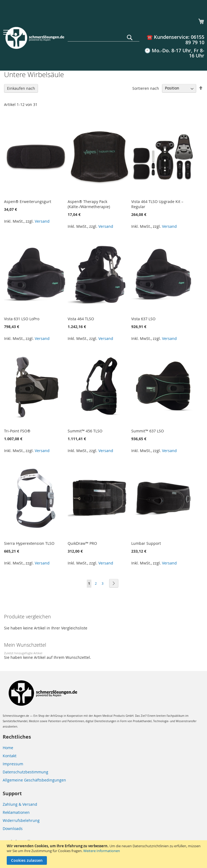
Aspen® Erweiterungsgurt (28, 201)
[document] (104, 854)
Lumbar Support (146, 543)
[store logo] (34, 38)
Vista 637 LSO (143, 319)
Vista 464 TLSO (81, 319)
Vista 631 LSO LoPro (22, 319)
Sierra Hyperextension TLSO (29, 543)
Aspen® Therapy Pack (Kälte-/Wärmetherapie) (89, 204)
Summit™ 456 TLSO (85, 431)
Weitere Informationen (102, 851)
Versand (42, 221)
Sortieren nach (146, 88)
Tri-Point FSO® (17, 431)
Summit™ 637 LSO (148, 431)
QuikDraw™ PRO (82, 543)
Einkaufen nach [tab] (21, 88)
